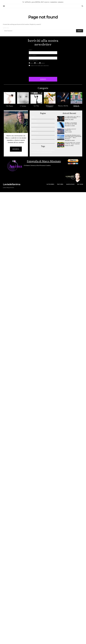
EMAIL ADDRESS (33, 55)
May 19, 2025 (68, 132)
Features (60, 184)
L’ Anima (32, 165)
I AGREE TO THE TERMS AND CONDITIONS (39, 66)
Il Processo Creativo (50, 106)
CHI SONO (34, 121)
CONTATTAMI (35, 133)
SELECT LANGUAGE (33, 61)
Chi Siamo (10, 106)
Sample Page (70, 184)
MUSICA (33, 137)
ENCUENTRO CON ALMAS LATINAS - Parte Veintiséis (72, 143)
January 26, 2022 (69, 120)
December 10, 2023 (70, 140)
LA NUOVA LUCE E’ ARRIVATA (70, 130)
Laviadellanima (12, 184)
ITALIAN (37, 63)
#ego (43, 150)
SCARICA (34, 141)
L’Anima (23, 106)
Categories (50, 184)
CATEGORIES (35, 125)
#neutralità (49, 152)
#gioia (53, 150)
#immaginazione (36, 152)
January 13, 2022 (69, 146)
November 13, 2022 (70, 126)
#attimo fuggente (36, 150)
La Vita (36, 106)
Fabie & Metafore (76, 106)
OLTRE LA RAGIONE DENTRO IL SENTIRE (71, 123)
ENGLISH (31, 63)
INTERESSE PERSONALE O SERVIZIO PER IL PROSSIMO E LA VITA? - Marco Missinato (73, 137)
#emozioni (48, 150)
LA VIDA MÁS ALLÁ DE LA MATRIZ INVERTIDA (73, 117)
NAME (31, 50)
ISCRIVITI (43, 79)
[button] (73, 177)
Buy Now (80, 184)
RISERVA (34, 129)
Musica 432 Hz (63, 106)
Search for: (6, 28)
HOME (33, 117)
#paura (43, 152)
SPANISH (42, 63)
